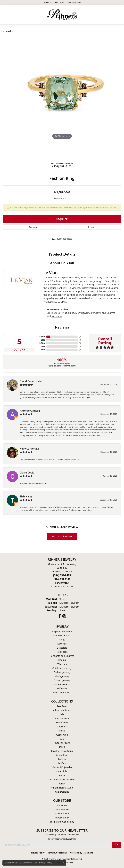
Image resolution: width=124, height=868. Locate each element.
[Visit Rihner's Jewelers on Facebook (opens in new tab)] (60, 616)
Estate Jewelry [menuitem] (62, 684)
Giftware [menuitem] (62, 688)
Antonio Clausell (30, 411)
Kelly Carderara (29, 449)
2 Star (42, 346)
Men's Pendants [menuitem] (62, 692)
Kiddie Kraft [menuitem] (62, 755)
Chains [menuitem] (62, 660)
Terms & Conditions (57, 853)
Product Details (62, 254)
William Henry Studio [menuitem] (62, 788)
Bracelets (52, 313)
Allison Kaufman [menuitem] (62, 710)
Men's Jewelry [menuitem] (62, 676)
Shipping (33, 227)
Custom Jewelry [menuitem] (62, 680)
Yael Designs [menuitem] (62, 792)
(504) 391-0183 (62, 166)
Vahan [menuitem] (62, 784)
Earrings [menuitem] (62, 644)
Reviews (62, 327)
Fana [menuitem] (62, 731)
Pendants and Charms (103, 313)
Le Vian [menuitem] (62, 763)
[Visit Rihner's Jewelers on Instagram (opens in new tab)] (64, 616)
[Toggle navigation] (5, 19)
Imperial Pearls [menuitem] (62, 743)
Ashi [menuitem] (62, 714)
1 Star (42, 350)
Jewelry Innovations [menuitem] (62, 751)
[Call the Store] (62, 575)
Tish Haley (26, 496)
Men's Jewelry (83, 313)
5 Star (42, 337)
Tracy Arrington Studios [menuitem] (62, 779)
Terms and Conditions (62, 822)
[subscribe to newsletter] (116, 845)
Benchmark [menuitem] (62, 722)
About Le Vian (62, 263)
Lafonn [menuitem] (62, 759)
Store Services (62, 809)
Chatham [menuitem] (62, 727)
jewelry (9, 31)
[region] (62, 101)
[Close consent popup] (64, 863)
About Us (62, 805)
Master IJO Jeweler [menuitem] (62, 767)
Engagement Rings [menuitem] (62, 631)
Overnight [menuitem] (62, 771)
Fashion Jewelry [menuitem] (62, 672)
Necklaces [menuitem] (62, 652)
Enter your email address (62, 839)
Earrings (62, 313)
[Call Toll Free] (62, 579)
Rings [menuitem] (62, 640)
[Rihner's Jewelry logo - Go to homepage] (62, 15)
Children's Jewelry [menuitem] (62, 668)
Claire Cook (27, 473)
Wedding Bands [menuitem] (62, 635)
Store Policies (62, 814)
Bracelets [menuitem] (62, 648)
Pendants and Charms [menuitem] (62, 656)
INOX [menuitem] (62, 747)
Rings (71, 313)
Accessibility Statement (81, 853)
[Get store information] (62, 586)
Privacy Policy (62, 818)
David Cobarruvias (31, 381)
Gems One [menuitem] (62, 735)
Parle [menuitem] (62, 775)
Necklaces (57, 316)
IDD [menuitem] (62, 739)
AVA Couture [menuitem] (62, 718)
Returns (92, 227)
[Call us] (62, 583)
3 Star (42, 343)
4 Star (42, 340)
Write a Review (62, 536)
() (80, 337)
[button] (47, 2)
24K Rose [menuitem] (62, 706)
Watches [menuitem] (62, 664)
